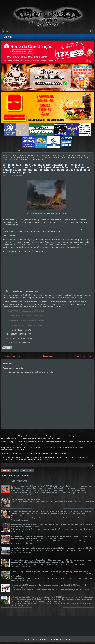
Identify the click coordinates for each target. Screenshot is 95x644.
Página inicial (8, 37)
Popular (6, 470)
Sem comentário (16, 176)
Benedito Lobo (54, 639)
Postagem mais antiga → (84, 356)
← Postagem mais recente (11, 356)
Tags (15, 470)
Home (5, 156)
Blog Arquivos (27, 470)
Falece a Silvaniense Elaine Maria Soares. (26, 499)
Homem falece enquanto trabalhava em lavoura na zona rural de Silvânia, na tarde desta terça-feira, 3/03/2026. (52, 548)
